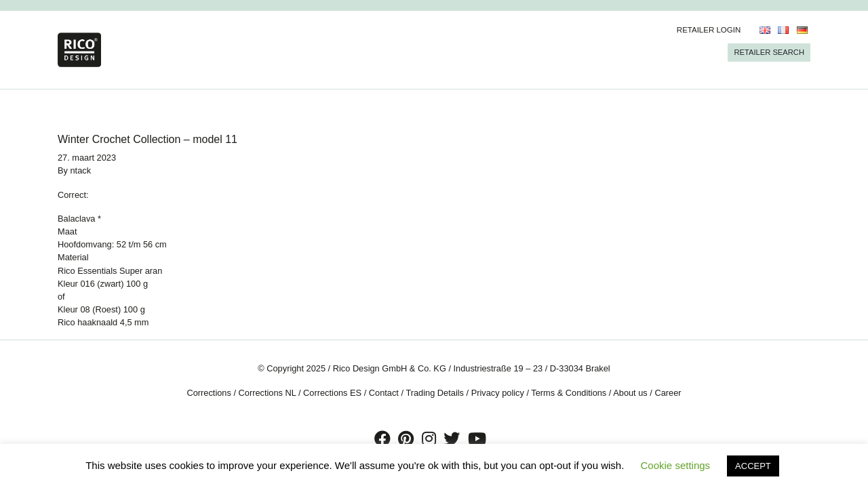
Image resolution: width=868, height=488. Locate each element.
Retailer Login (709, 30)
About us (630, 393)
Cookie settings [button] (676, 465)
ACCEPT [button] (753, 466)
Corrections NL (268, 393)
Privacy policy (498, 393)
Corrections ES (332, 393)
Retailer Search (769, 52)
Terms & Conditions (569, 393)
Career (668, 393)
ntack (81, 170)
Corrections (209, 393)
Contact (384, 393)
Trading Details (435, 393)
